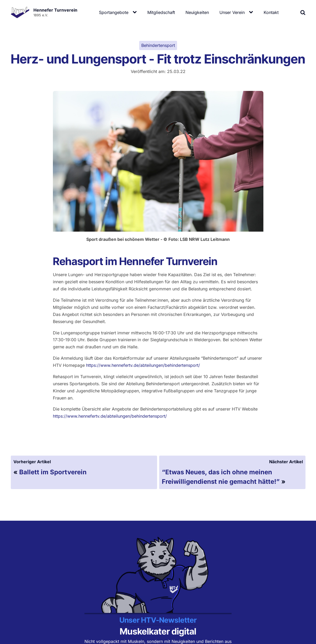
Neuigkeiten (197, 12)
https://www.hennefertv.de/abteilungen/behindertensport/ (143, 365)
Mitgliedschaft (161, 12)
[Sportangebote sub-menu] (136, 12)
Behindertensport (158, 45)
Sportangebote (114, 12)
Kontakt (271, 12)
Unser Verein (232, 12)
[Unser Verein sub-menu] (252, 12)
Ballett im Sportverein (53, 472)
